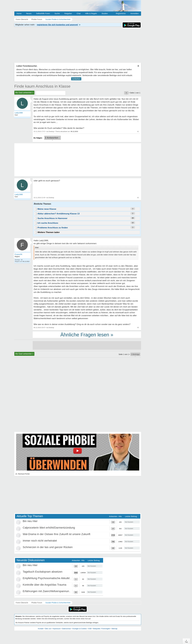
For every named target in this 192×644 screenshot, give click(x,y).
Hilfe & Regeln (91, 13)
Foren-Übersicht (22, 603)
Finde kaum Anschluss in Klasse (42, 86)
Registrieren (121, 13)
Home (19, 13)
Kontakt (41, 629)
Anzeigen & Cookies (79, 629)
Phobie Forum (37, 603)
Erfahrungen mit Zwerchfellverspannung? (47, 591)
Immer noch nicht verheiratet (40, 541)
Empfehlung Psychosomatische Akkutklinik (48, 578)
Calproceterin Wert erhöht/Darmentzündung (49, 528)
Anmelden (135, 13)
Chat (79, 13)
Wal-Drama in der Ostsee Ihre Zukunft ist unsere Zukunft (57, 534)
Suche (57, 13)
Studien (105, 13)
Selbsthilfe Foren (43, 13)
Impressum (57, 629)
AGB (90, 629)
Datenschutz (66, 629)
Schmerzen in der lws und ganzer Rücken (48, 547)
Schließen (76, 79)
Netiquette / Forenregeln (101, 629)
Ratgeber (68, 13)
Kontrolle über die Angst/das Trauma (45, 585)
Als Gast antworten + (24, 93)
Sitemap (114, 629)
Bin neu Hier (30, 521)
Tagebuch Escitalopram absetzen (43, 572)
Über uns (48, 629)
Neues (29, 13)
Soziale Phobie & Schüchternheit (58, 603)
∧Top (186, 641)
